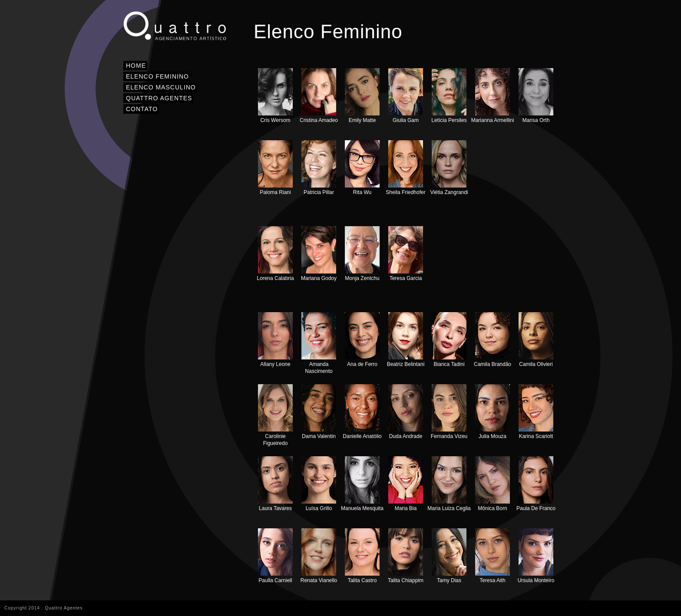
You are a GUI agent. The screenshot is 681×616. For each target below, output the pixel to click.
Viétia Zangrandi (449, 168)
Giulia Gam (406, 96)
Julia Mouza (493, 412)
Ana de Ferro (362, 340)
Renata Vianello (319, 556)
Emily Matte (362, 96)
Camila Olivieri (536, 340)
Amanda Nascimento (319, 343)
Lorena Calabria (275, 254)
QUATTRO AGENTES (159, 98)
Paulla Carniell (275, 556)
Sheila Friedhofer (405, 168)
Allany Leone (275, 340)
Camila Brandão (493, 340)
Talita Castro (362, 556)
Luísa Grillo (319, 484)
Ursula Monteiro (536, 556)
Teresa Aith (493, 556)
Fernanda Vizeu (449, 412)
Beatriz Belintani (406, 340)
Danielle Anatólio (362, 412)
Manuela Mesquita (362, 484)
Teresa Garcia (406, 254)
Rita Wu (362, 168)
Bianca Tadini (449, 340)
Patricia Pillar (319, 168)
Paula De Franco (536, 484)
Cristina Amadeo (319, 96)
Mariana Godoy (319, 254)
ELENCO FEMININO (157, 76)
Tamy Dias (449, 556)
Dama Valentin (319, 412)
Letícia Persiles (449, 96)
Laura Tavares (275, 484)
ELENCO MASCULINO (161, 87)
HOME (136, 66)
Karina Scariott (536, 412)
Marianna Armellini (493, 96)
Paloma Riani (275, 168)
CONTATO (142, 109)
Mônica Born (493, 484)
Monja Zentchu (362, 254)
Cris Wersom (275, 96)
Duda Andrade (406, 412)
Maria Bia (406, 484)
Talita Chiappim (406, 556)
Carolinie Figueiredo (275, 415)
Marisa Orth (536, 96)
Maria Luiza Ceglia (449, 484)
